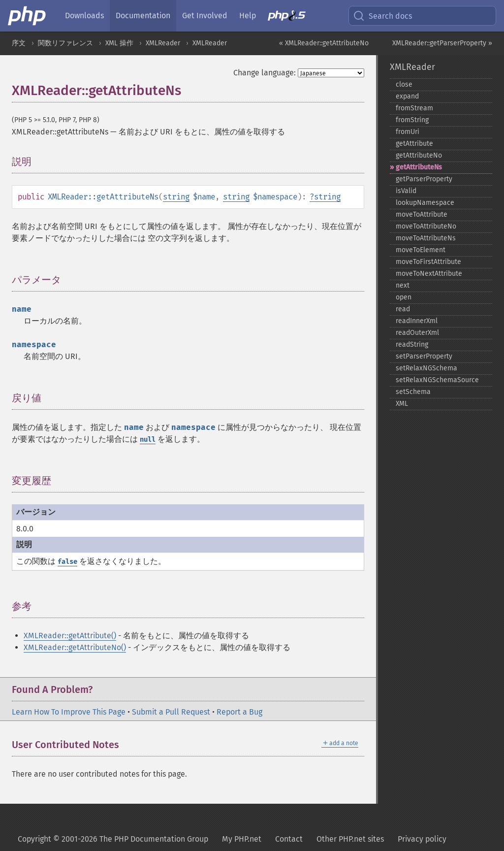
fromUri (408, 132)
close (404, 84)
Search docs (382, 16)
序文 (19, 43)
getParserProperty (424, 179)
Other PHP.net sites (350, 839)
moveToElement (421, 250)
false (67, 562)
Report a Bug (239, 712)
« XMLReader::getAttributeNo (324, 43)
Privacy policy (422, 839)
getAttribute (414, 144)
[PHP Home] (28, 16)
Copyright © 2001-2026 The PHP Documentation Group (113, 839)
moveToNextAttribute (429, 274)
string (176, 197)
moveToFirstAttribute (428, 262)
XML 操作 (119, 43)
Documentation (143, 16)
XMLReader (163, 43)
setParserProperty (424, 356)
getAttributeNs (419, 167)
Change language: (265, 73)
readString (412, 344)
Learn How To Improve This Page (69, 712)
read (403, 309)
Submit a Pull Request (171, 712)
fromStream (414, 108)
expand (407, 96)
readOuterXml (417, 333)
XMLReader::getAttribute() (70, 636)
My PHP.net (242, 839)
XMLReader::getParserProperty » (442, 43)
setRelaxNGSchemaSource (437, 380)
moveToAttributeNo (426, 226)
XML (402, 404)
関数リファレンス (65, 43)
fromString (412, 120)
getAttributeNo (419, 155)
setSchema (413, 392)
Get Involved (205, 16)
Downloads (84, 16)
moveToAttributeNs (426, 238)
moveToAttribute (422, 214)
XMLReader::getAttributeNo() (75, 647)
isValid (406, 191)
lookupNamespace (425, 203)
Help (248, 16)
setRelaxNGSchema (426, 368)
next (403, 285)
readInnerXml (417, 321)
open (404, 297)
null (148, 440)
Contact (289, 839)
